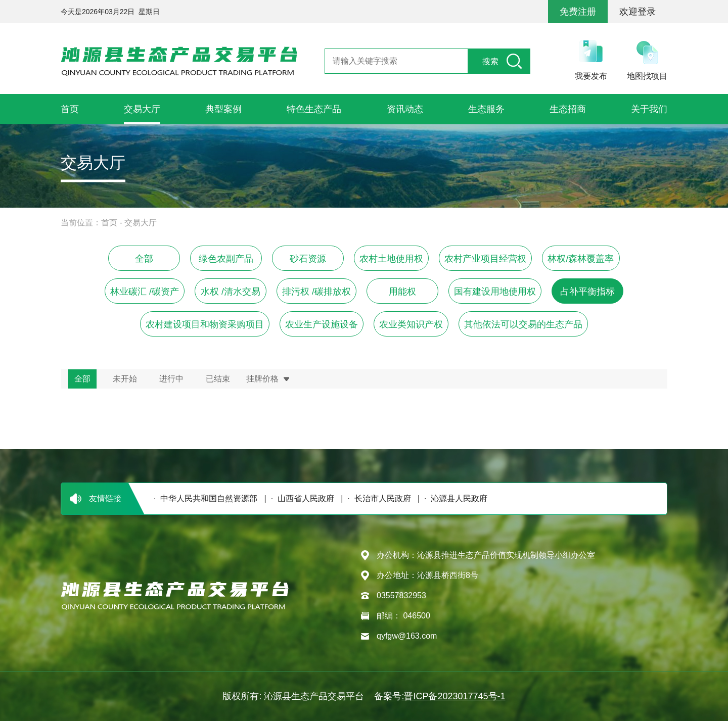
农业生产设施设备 (322, 324)
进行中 (171, 379)
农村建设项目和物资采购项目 (205, 324)
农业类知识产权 (411, 324)
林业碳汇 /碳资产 (145, 292)
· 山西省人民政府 (300, 498)
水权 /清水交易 (231, 292)
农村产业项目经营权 (485, 259)
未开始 (125, 379)
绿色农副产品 (226, 259)
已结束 (218, 379)
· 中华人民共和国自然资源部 (203, 498)
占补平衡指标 (587, 292)
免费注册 (578, 12)
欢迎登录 (638, 12)
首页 (109, 223)
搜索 (490, 61)
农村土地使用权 (391, 259)
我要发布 (591, 76)
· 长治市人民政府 (377, 498)
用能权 (402, 292)
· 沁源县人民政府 (453, 498)
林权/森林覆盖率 (581, 259)
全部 (144, 259)
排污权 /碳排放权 (316, 292)
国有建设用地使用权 (495, 292)
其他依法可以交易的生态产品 (523, 324)
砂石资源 (308, 259)
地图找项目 (647, 76)
